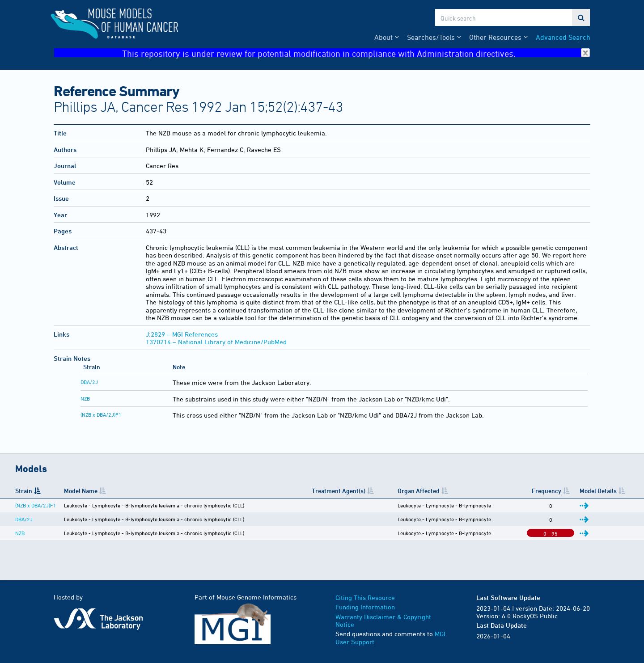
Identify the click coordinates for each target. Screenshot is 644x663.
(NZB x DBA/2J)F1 (101, 414)
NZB (85, 398)
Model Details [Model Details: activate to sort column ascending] (598, 491)
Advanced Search (563, 37)
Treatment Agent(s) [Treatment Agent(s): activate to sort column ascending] (339, 491)
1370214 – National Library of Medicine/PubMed (216, 342)
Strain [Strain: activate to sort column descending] (24, 491)
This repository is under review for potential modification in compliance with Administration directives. (356, 53)
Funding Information (365, 607)
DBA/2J (89, 382)
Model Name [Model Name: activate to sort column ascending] (81, 491)
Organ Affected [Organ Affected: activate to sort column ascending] (419, 491)
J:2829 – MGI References (182, 334)
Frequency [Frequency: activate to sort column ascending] (547, 491)
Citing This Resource (365, 598)
